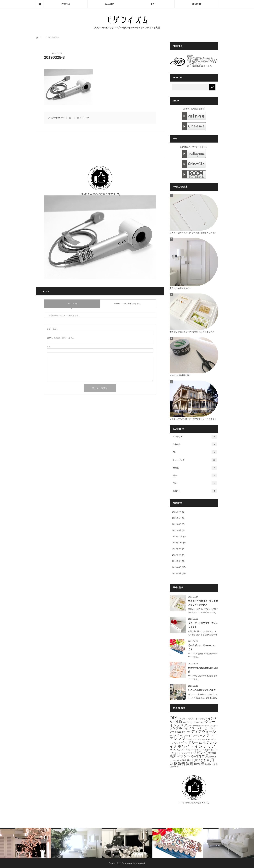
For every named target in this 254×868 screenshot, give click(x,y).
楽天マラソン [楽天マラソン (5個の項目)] (180, 756)
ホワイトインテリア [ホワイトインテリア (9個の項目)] (196, 746)
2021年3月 (177, 530)
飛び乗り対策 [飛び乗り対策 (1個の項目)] (210, 764)
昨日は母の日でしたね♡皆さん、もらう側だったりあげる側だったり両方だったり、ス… (202, 635)
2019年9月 (177, 549)
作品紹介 (195, 444)
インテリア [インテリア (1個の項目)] (203, 719)
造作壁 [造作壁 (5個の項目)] (199, 764)
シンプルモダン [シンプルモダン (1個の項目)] (211, 726)
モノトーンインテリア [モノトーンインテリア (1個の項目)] (184, 753)
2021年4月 (177, 524)
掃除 (195, 475)
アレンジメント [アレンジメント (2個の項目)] (190, 719)
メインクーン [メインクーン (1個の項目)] (197, 750)
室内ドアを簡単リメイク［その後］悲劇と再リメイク (193, 233)
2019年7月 (177, 555)
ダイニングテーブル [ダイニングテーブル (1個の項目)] (183, 732)
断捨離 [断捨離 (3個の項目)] (212, 753)
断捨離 (195, 468)
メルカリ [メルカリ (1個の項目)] (206, 750)
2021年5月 (177, 518)
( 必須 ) (52, 329)
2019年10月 (178, 543)
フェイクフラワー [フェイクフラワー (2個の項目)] (193, 735)
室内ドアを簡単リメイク (180, 288)
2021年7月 (177, 512)
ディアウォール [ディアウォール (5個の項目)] (204, 731)
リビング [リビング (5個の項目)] (200, 753)
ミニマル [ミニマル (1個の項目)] (187, 750)
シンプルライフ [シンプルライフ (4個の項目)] (180, 728)
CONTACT (196, 4)
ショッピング (195, 460)
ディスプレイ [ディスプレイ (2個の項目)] (176, 735)
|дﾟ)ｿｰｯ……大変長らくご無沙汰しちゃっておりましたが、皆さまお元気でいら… (203, 698)
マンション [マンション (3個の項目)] (176, 749)
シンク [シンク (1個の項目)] (202, 726)
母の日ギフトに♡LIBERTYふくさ (202, 647)
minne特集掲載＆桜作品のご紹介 (203, 670)
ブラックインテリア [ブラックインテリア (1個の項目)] (194, 739)
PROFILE (66, 4)
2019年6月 (177, 561)
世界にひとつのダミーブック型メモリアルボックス (192, 332)
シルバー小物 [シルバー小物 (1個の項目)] (193, 726)
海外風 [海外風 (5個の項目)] (204, 756)
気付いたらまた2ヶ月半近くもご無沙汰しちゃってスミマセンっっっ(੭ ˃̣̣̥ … (203, 612)
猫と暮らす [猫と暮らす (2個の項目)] (188, 760)
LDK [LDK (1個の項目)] (180, 719)
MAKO (61, 118)
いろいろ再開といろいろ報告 (202, 690)
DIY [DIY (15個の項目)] (174, 718)
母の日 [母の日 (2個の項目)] (195, 756)
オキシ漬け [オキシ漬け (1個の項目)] (200, 722)
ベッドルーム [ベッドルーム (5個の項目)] (191, 742)
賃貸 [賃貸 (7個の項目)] (190, 764)
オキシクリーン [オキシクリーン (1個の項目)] (189, 722)
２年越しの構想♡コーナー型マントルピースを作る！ (193, 419)
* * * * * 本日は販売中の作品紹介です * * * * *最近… (203, 655)
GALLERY (109, 4)
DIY (153, 4)
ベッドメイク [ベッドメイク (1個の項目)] (175, 743)
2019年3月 (177, 573)
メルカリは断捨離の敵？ (180, 375)
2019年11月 (178, 536)
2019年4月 (177, 567)
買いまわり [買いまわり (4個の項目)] (202, 760)
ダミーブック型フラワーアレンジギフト (203, 625)
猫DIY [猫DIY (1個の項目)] (180, 760)
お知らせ (195, 491)
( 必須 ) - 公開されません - (61, 338)
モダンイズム (125, 863)
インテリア (195, 437)
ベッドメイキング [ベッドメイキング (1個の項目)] (209, 739)
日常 (195, 483)
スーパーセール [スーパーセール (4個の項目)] (202, 728)
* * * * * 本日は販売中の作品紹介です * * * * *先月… (203, 678)
